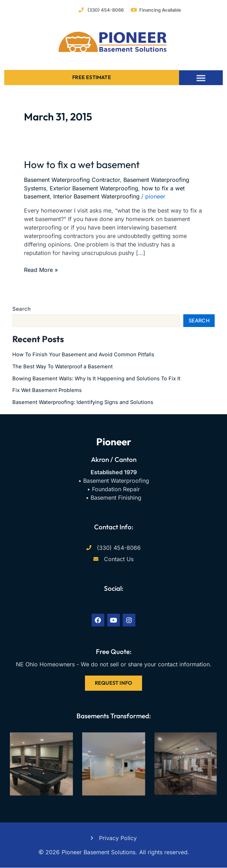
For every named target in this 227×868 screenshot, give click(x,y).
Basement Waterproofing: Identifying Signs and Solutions (83, 402)
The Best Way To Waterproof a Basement (63, 367)
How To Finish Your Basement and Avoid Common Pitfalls (83, 355)
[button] (201, 78)
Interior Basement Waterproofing (96, 196)
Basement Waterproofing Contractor (72, 180)
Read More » (41, 269)
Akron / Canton (114, 459)
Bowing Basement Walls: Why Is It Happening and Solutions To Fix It (96, 379)
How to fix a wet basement (82, 164)
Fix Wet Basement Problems (47, 390)
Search (22, 309)
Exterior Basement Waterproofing (94, 188)
